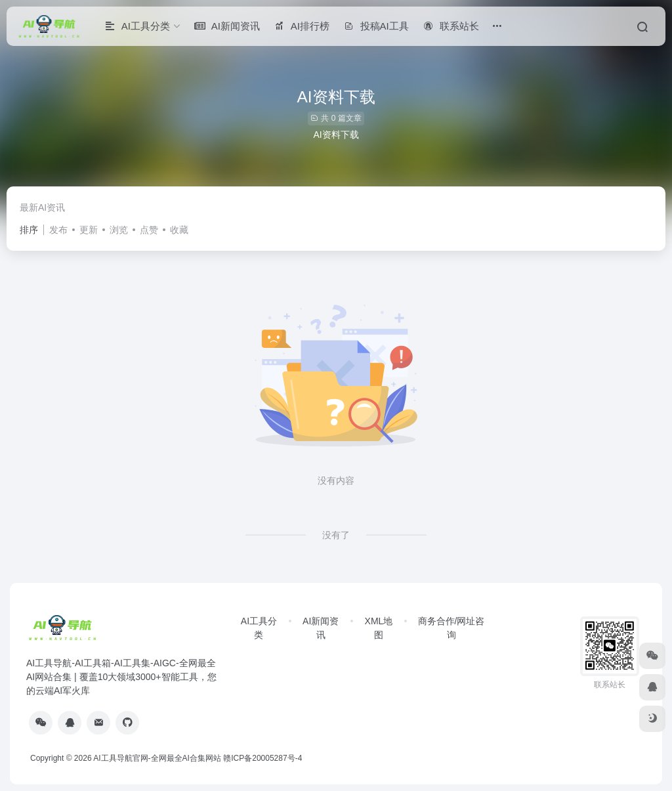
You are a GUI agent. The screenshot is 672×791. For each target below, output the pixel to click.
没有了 (336, 535)
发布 (58, 230)
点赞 (149, 230)
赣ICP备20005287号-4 (262, 758)
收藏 (179, 230)
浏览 (119, 230)
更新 (89, 230)
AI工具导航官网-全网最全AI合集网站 (157, 758)
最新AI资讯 (42, 207)
